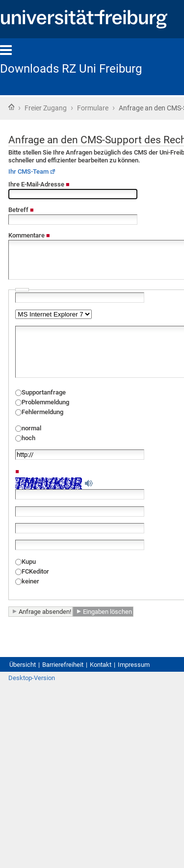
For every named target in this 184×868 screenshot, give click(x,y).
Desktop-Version (32, 678)
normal (31, 428)
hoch (28, 438)
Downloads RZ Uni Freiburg (71, 69)
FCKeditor (35, 571)
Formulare (93, 108)
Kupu (29, 562)
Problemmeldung (45, 402)
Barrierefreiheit (63, 665)
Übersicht (23, 665)
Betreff (21, 210)
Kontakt (101, 665)
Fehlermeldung (42, 412)
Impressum (134, 665)
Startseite (11, 107)
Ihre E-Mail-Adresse (39, 184)
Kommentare (29, 235)
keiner (30, 581)
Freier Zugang (46, 108)
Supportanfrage (44, 392)
